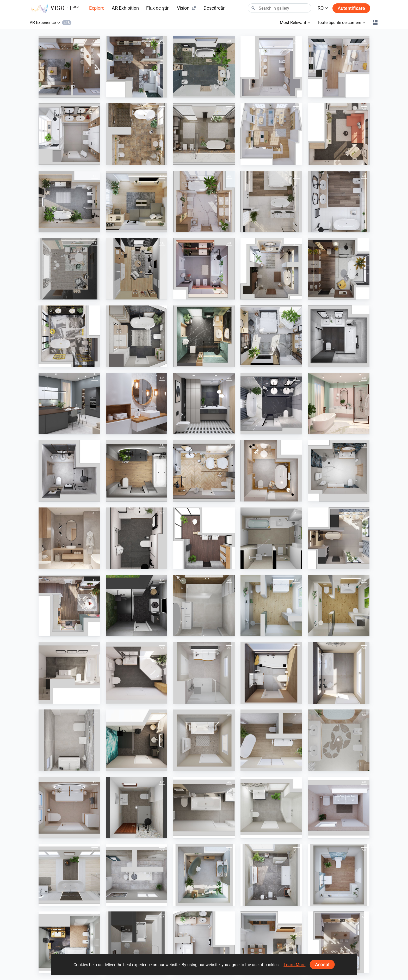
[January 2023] (204, 269)
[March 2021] (339, 403)
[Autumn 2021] (137, 471)
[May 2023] (137, 201)
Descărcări (215, 8)
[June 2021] (339, 471)
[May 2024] (204, 942)
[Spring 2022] (69, 403)
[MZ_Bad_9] (271, 673)
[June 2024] (69, 67)
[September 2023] (137, 134)
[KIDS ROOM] (69, 269)
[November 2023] (69, 134)
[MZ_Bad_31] (137, 740)
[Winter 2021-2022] (204, 471)
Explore (97, 8)
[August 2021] (271, 471)
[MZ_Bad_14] (69, 807)
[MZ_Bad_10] (339, 673)
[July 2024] (339, 538)
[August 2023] (271, 134)
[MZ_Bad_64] (339, 875)
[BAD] (271, 538)
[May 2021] (69, 538)
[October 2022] (69, 336)
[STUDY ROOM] (137, 269)
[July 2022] (271, 336)
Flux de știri (158, 8)
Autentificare (351, 8)
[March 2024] (204, 67)
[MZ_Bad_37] (204, 740)
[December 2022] (271, 269)
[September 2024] (271, 942)
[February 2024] (271, 67)
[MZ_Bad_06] (339, 807)
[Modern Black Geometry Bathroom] (204, 403)
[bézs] (339, 740)
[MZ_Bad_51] (271, 875)
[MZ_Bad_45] (204, 875)
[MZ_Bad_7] (137, 673)
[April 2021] (137, 538)
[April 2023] (271, 201)
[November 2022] (339, 269)
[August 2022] (204, 336)
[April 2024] (137, 67)
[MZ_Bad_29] (271, 605)
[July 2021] (69, 471)
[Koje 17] (137, 605)
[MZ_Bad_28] (137, 875)
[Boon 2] (204, 605)
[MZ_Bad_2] (69, 673)
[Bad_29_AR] (339, 605)
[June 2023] (69, 201)
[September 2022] (137, 336)
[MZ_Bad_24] (69, 875)
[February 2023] (339, 201)
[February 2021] (271, 403)
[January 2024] (339, 67)
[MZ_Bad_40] (271, 740)
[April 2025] (339, 942)
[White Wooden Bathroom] (137, 403)
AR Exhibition (125, 8)
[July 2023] (339, 134)
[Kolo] (204, 538)
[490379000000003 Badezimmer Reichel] (137, 807)
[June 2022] (339, 336)
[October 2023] (204, 134)
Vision (187, 8)
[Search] (280, 8)
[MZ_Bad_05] (271, 807)
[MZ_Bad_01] (204, 807)
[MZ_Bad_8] (204, 673)
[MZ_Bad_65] (69, 942)
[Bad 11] (137, 942)
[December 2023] (69, 605)
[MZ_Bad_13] (69, 740)
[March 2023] (204, 201)
